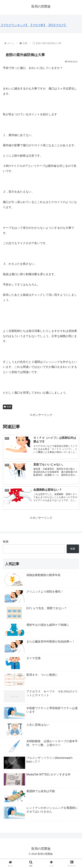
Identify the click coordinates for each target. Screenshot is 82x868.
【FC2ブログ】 (57, 25)
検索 (6, 542)
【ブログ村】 (38, 25)
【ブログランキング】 (14, 25)
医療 (7, 407)
